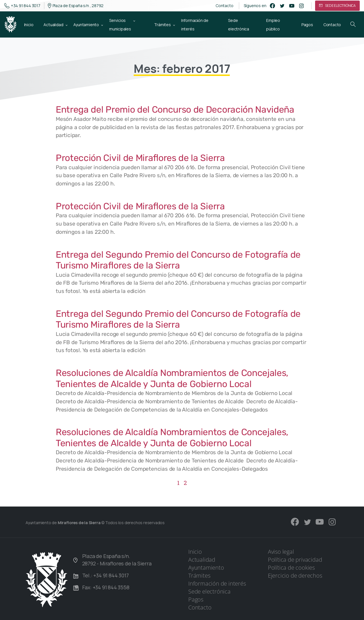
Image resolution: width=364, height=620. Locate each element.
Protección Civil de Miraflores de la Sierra (140, 158)
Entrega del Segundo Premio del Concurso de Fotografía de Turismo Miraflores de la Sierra (178, 260)
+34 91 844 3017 (22, 6)
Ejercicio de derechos (295, 575)
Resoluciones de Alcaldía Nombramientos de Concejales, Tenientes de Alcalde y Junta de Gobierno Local (172, 378)
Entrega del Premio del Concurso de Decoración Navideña (175, 109)
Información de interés (217, 583)
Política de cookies (291, 568)
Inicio (195, 552)
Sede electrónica (209, 591)
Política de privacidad (295, 560)
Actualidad (202, 560)
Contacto (224, 6)
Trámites (199, 575)
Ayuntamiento (206, 568)
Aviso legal (281, 552)
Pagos (196, 599)
